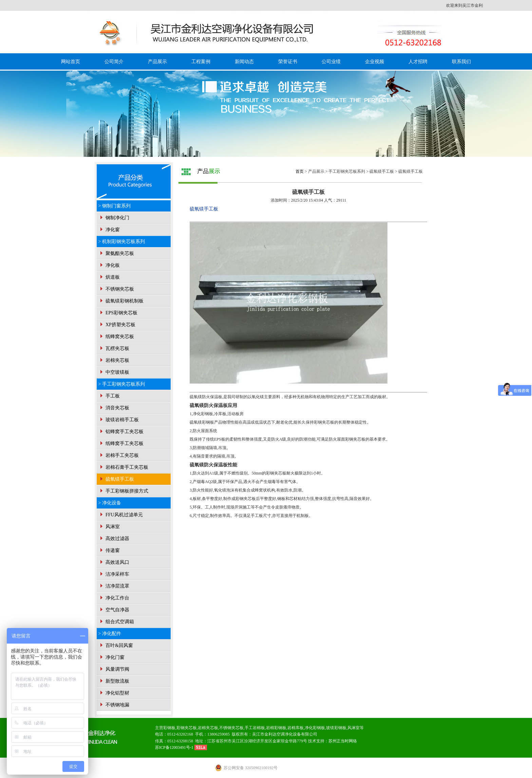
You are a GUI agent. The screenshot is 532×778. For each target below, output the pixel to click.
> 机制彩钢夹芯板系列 (122, 242)
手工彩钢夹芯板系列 (347, 171)
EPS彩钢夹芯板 (118, 313)
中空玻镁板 (114, 372)
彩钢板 (169, 728)
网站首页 (71, 62)
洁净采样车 (114, 574)
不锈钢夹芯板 (116, 289)
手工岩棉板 (255, 728)
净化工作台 (114, 598)
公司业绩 (331, 62)
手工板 (109, 396)
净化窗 (109, 230)
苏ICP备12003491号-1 (175, 747)
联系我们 (461, 62)
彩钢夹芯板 (187, 728)
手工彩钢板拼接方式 (123, 491)
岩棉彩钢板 (276, 728)
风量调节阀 (114, 669)
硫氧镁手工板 (116, 479)
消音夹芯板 (114, 408)
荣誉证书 (288, 62)
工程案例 (201, 62)
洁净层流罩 (114, 586)
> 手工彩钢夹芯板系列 (122, 384)
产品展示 (157, 62)
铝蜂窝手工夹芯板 (121, 432)
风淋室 (109, 527)
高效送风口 (114, 562)
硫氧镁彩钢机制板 (121, 301)
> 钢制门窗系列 (115, 206)
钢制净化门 (114, 218)
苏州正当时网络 (343, 741)
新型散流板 (114, 681)
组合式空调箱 (116, 622)
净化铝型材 (114, 693)
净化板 (109, 265)
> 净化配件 (110, 634)
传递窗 (109, 550)
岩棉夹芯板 (114, 360)
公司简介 (114, 62)
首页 (300, 171)
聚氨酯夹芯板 (116, 253)
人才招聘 (418, 62)
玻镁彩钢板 (336, 728)
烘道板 (109, 277)
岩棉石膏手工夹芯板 (123, 467)
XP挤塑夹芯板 (117, 325)
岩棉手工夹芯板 (119, 455)
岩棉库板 (296, 728)
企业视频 (375, 62)
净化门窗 (112, 657)
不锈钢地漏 (114, 705)
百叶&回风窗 (116, 645)
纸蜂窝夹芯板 (116, 337)
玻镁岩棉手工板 (119, 420)
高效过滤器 (114, 539)
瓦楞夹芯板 (114, 348)
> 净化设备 (110, 503)
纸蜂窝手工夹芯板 (121, 443)
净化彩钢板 (315, 728)
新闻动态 (244, 62)
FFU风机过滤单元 (121, 515)
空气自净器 (114, 610)
